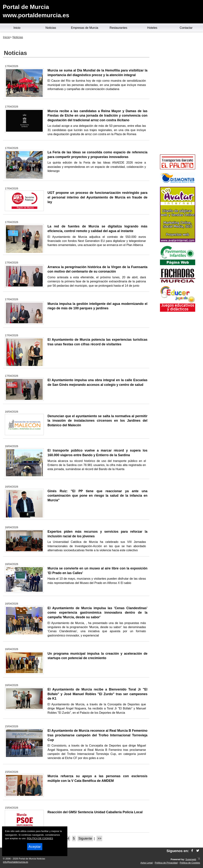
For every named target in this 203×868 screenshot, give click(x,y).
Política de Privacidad (166, 863)
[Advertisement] (178, 94)
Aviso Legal (147, 863)
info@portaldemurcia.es (15, 862)
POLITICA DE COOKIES (40, 838)
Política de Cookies (190, 863)
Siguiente (85, 838)
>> (99, 838)
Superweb (191, 859)
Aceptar (35, 847)
